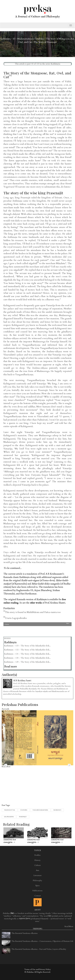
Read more (11, 667)
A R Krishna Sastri (38, 54)
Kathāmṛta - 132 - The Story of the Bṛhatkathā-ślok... (27, 650)
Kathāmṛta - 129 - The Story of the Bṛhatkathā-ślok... (27, 662)
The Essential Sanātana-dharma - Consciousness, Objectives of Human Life (42, 941)
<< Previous (20, 624)
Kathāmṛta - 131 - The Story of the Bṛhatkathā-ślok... (27, 654)
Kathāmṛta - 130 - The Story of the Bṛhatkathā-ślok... (27, 658)
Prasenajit (23, 817)
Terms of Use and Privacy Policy (38, 969)
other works (36, 603)
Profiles (37, 855)
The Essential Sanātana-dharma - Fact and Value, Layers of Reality (39, 949)
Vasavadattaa (10, 810)
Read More (69, 926)
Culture (38, 865)
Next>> (68, 623)
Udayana (24, 810)
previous (6, 765)
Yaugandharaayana (40, 810)
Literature (38, 875)
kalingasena (9, 817)
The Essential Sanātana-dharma (25, 933)
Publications (37, 891)
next (69, 765)
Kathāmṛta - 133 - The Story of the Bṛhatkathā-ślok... (27, 646)
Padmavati (57, 810)
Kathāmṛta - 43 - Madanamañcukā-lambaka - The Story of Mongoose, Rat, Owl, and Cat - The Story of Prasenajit (37, 40)
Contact (38, 896)
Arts (38, 870)
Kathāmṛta (55, 64)
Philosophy (37, 880)
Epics (38, 886)
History (37, 860)
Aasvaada (5, 709)
